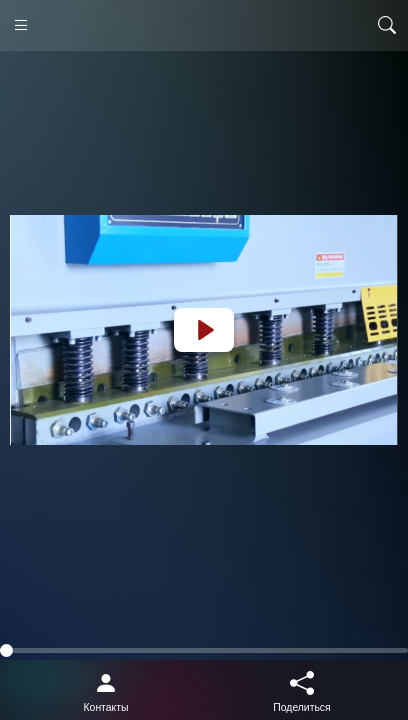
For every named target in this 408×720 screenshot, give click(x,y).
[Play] (204, 330)
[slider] (204, 650)
